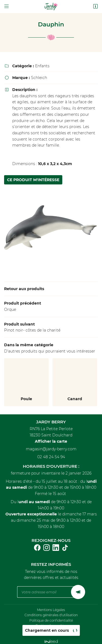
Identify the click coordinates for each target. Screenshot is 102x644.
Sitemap (51, 628)
